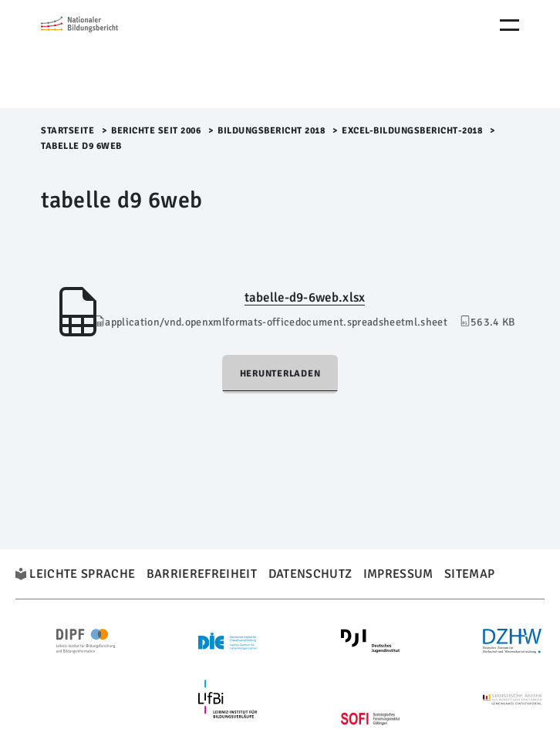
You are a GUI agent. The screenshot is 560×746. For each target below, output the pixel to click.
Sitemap (469, 574)
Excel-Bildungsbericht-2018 (412, 131)
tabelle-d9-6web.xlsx (305, 297)
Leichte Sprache (82, 574)
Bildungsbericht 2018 (271, 131)
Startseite (67, 131)
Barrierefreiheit (202, 574)
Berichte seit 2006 (156, 131)
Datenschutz (310, 574)
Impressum (398, 574)
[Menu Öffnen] (509, 25)
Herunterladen (280, 374)
